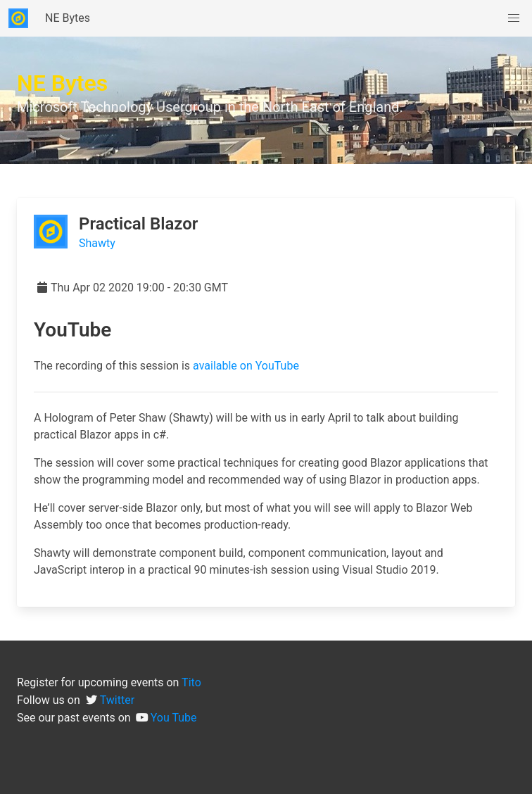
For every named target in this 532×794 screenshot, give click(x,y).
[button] (514, 18)
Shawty (97, 243)
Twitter (117, 700)
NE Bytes (68, 18)
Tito (191, 682)
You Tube (174, 718)
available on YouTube (246, 366)
